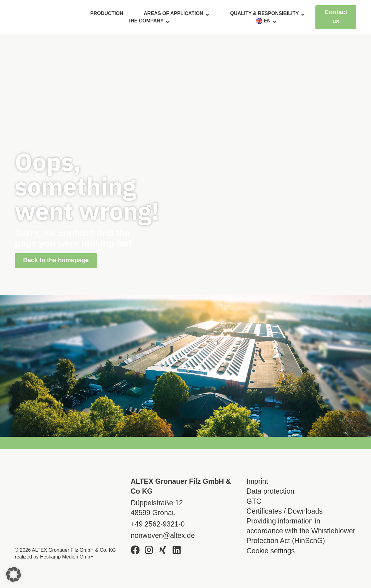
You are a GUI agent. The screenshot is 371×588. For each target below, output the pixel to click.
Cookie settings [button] (271, 551)
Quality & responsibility (268, 14)
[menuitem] (267, 21)
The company (149, 21)
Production (107, 13)
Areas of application (177, 14)
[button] (14, 574)
